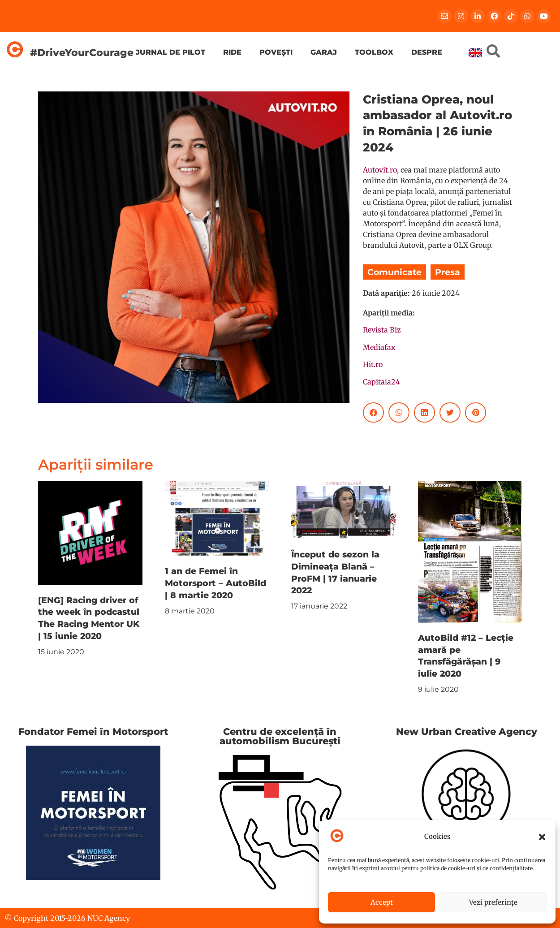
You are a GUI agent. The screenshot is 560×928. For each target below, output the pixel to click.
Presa (448, 272)
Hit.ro (373, 364)
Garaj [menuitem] (324, 52)
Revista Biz (382, 330)
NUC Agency (109, 918)
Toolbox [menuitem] (374, 52)
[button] (542, 837)
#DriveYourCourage (82, 52)
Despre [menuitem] (427, 52)
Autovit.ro (380, 170)
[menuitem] (475, 53)
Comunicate (394, 272)
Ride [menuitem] (232, 52)
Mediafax (379, 347)
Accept (382, 902)
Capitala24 (381, 382)
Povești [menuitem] (276, 52)
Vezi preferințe (493, 902)
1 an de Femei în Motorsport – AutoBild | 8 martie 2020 (215, 583)
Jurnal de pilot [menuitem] (170, 52)
